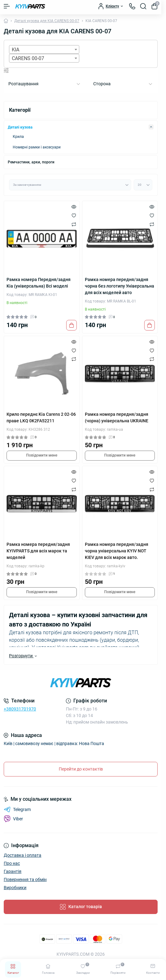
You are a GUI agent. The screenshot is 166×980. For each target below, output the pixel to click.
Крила (18, 137)
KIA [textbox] (16, 50)
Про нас (12, 863)
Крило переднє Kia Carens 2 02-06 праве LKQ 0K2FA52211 (41, 417)
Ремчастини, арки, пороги (31, 162)
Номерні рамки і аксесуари (37, 147)
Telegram (17, 809)
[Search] (143, 6)
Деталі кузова (20, 127)
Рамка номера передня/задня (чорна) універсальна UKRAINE (117, 417)
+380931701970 (20, 709)
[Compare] (74, 224)
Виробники (15, 888)
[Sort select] (70, 185)
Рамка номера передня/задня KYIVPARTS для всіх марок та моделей (38, 551)
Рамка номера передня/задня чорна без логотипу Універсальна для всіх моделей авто (120, 286)
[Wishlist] (74, 215)
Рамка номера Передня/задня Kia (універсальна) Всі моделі (39, 283)
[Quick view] (74, 207)
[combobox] (44, 49)
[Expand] (151, 127)
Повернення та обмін (25, 879)
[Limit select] (143, 185)
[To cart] (71, 325)
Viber (13, 819)
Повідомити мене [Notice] (42, 455)
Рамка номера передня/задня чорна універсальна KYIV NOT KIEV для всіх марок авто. (117, 551)
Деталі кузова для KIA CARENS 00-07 (47, 21)
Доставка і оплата (23, 855)
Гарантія (13, 871)
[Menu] (7, 6)
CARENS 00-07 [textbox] (28, 58)
